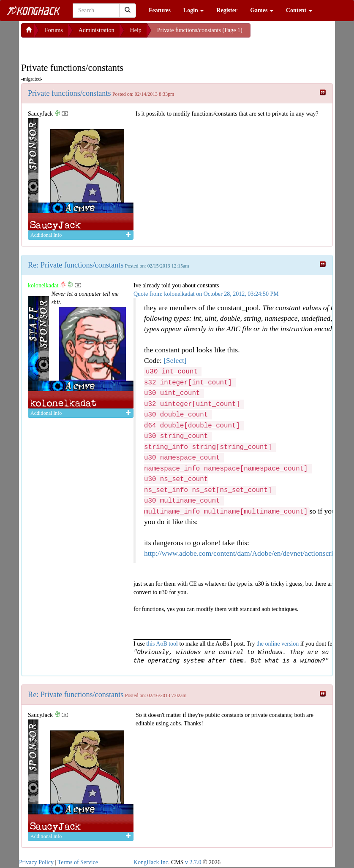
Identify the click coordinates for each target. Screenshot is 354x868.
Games (262, 10)
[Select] (175, 360)
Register (227, 10)
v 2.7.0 (193, 862)
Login (194, 10)
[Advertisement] (89, 48)
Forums (54, 30)
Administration (97, 30)
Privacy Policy (36, 862)
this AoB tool (162, 644)
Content (299, 10)
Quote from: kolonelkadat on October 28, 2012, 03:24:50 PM (206, 294)
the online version (278, 644)
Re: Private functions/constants (76, 265)
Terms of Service (78, 862)
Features (160, 10)
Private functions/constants (69, 93)
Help (136, 30)
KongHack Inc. (152, 862)
